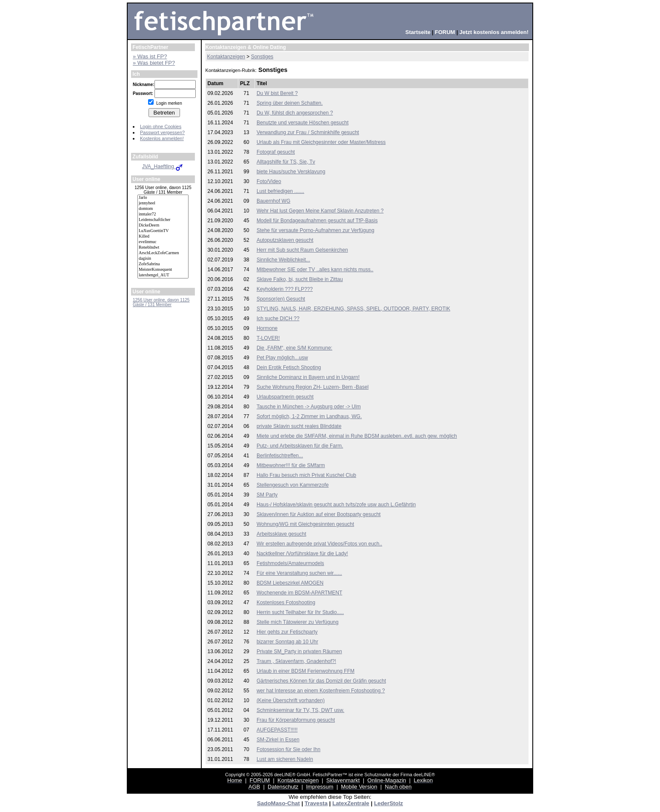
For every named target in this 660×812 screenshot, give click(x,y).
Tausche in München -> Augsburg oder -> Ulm (309, 407)
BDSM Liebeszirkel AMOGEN (290, 583)
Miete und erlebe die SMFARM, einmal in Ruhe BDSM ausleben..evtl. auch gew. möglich (357, 436)
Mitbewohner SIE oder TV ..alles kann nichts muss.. (315, 270)
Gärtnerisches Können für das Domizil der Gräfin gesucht (321, 681)
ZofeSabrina (163, 264)
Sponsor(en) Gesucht (281, 299)
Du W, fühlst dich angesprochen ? (295, 113)
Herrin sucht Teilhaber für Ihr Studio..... (300, 612)
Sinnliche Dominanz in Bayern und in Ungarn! (308, 377)
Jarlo (163, 198)
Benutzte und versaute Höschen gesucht (303, 123)
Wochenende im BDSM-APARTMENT (299, 593)
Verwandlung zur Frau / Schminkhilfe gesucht (308, 132)
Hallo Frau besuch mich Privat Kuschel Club (306, 475)
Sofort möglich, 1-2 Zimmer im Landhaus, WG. (309, 416)
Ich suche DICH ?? (278, 318)
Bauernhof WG (273, 201)
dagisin (163, 259)
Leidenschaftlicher (163, 220)
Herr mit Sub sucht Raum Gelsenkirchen (302, 250)
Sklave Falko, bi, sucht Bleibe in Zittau (300, 279)
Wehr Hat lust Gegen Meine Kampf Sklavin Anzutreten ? (320, 211)
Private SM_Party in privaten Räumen (299, 651)
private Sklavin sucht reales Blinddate (299, 426)
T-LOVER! (268, 338)
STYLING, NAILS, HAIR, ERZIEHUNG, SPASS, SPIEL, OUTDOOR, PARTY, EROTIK (353, 309)
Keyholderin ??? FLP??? (285, 289)
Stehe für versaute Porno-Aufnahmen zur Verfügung (316, 230)
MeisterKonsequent (163, 270)
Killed (163, 237)
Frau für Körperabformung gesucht (296, 720)
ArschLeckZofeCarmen (163, 253)
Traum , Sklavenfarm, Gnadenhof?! (296, 661)
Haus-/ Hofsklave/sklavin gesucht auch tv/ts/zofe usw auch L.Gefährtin (336, 505)
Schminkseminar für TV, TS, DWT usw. (300, 710)
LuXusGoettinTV (163, 231)
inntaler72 (163, 214)
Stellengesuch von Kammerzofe (293, 485)
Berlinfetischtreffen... (280, 456)
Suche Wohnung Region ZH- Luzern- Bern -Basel (313, 387)
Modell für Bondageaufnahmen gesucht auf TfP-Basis (317, 221)
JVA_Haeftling (163, 166)
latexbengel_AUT (163, 275)
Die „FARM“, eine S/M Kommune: (294, 348)
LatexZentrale (351, 803)
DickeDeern (163, 225)
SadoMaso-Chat (279, 803)
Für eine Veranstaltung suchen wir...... (299, 573)
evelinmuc (163, 242)
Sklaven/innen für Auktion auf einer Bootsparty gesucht (319, 514)
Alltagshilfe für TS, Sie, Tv (286, 162)
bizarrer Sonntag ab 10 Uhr (287, 642)
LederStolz (389, 803)
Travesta (316, 803)
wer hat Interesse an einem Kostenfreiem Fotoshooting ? (321, 691)
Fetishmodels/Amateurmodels (290, 563)
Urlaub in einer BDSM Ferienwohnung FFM (306, 671)
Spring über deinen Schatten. (290, 103)
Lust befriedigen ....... (280, 191)
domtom (163, 209)
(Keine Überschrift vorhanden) (291, 700)
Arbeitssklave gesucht (281, 534)
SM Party (267, 495)
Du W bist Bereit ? (277, 93)
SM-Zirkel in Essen (278, 740)
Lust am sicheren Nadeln (285, 759)
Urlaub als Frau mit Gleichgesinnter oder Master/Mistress (321, 142)
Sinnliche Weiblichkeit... (283, 260)
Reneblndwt (163, 248)
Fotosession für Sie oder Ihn (289, 749)
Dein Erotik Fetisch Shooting (289, 367)
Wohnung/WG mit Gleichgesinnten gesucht (305, 524)
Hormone (267, 328)
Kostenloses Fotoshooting (286, 603)
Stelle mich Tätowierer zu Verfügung (298, 622)
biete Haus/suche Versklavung (291, 172)
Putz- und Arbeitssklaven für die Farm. (300, 446)
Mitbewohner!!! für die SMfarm (291, 465)
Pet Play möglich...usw (282, 358)
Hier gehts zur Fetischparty (287, 632)
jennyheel (163, 203)
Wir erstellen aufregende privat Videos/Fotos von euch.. (319, 544)
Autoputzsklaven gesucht (285, 240)
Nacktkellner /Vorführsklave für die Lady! (302, 554)
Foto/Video (269, 181)
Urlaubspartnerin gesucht (285, 397)
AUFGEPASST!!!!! (277, 730)
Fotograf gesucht (276, 152)
